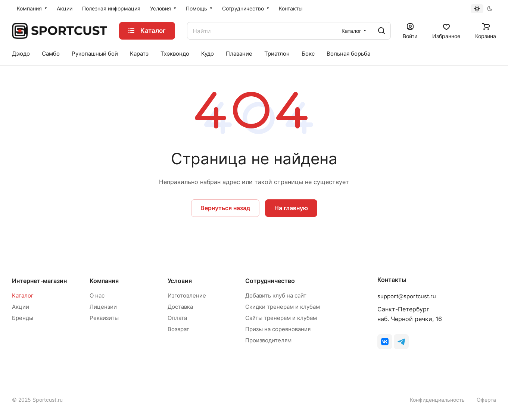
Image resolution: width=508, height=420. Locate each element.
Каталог (23, 295)
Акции (21, 307)
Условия (180, 281)
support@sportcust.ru (407, 296)
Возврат (178, 329)
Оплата (177, 318)
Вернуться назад (225, 208)
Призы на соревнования (278, 329)
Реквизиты (104, 318)
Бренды (23, 318)
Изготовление (187, 295)
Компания (104, 281)
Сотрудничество (270, 281)
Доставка (180, 307)
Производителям (268, 340)
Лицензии (103, 307)
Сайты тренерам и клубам (281, 318)
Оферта (486, 400)
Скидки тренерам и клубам (283, 307)
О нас (97, 295)
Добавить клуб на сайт (276, 295)
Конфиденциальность (437, 400)
